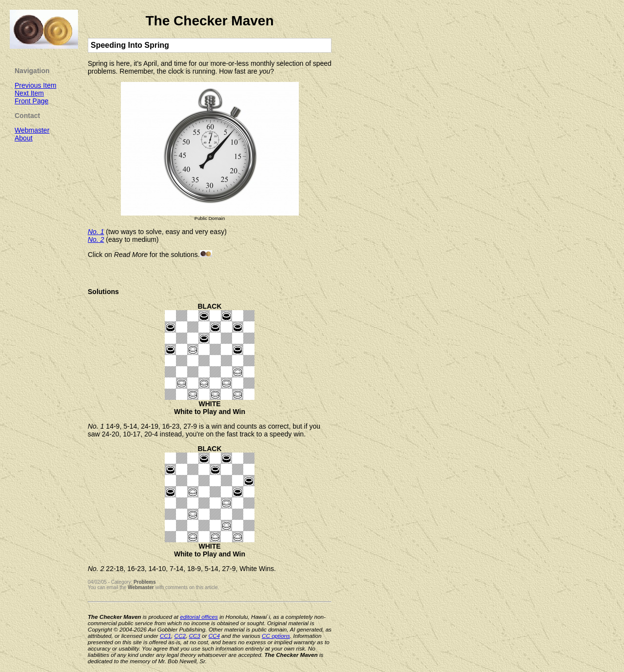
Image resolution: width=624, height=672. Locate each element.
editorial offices (199, 617)
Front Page (31, 101)
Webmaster (141, 587)
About (24, 138)
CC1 (166, 636)
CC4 (214, 636)
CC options (276, 636)
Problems (145, 582)
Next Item (29, 93)
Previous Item (36, 85)
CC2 (180, 636)
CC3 (194, 636)
